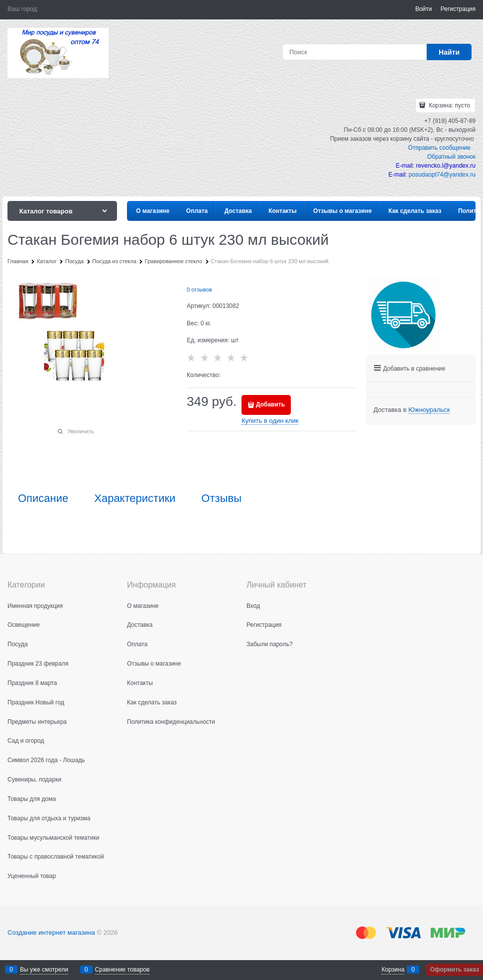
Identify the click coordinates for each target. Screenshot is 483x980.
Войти (424, 9)
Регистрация (458, 9)
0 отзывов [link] (199, 290)
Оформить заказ (455, 970)
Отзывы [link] (221, 498)
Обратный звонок (451, 157)
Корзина (393, 970)
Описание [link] (43, 498)
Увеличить (80, 431)
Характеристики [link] (135, 498)
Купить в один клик (270, 421)
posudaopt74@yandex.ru (442, 175)
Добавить (270, 404)
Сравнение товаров (122, 970)
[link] (429, 410)
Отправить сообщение (439, 148)
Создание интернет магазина (51, 932)
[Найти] (449, 52)
